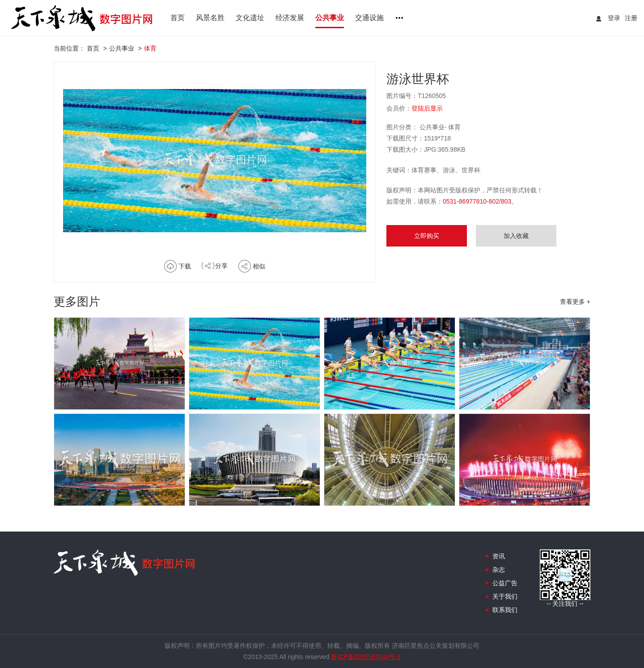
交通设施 (369, 18)
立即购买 (427, 236)
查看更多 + (575, 302)
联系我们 (505, 610)
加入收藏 (516, 236)
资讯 (499, 556)
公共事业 (330, 18)
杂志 (499, 570)
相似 (259, 266)
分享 (221, 266)
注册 (631, 18)
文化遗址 (250, 18)
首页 (178, 18)
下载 (185, 266)
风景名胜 (210, 18)
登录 (614, 18)
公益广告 (505, 583)
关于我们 (505, 596)
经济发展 (290, 18)
